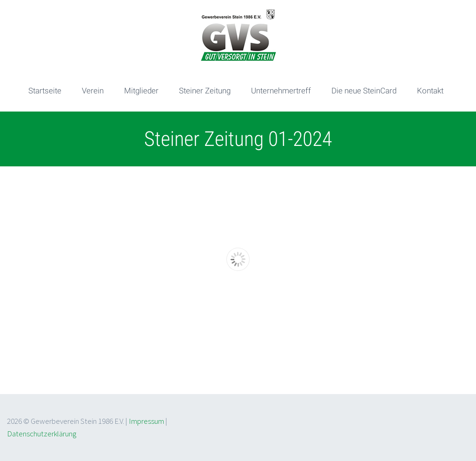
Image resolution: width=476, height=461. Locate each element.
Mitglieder (141, 91)
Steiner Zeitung (205, 91)
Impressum (146, 421)
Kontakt (430, 91)
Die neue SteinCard (364, 91)
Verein (93, 91)
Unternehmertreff (281, 91)
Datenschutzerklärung (42, 434)
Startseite (45, 91)
